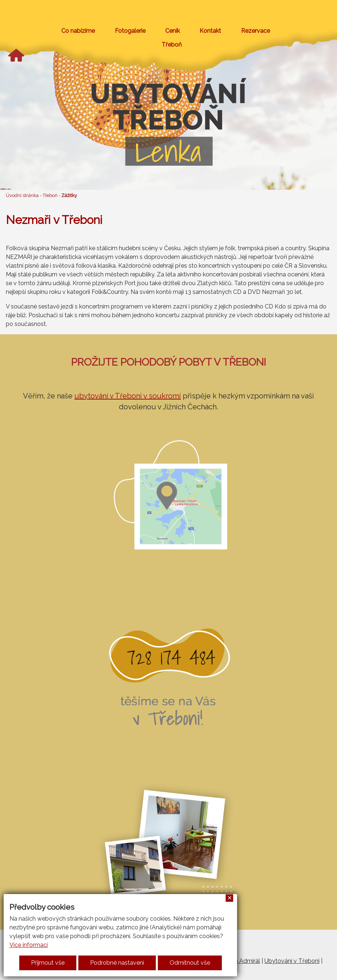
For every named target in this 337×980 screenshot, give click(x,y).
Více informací (29, 945)
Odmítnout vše (190, 963)
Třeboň (172, 45)
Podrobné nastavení (117, 963)
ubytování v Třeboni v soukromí (128, 396)
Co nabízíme (78, 31)
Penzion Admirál (238, 961)
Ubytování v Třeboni (292, 961)
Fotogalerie (130, 31)
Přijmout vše (48, 963)
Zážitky (69, 195)
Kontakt (210, 31)
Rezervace (255, 31)
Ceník (173, 31)
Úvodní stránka (22, 195)
